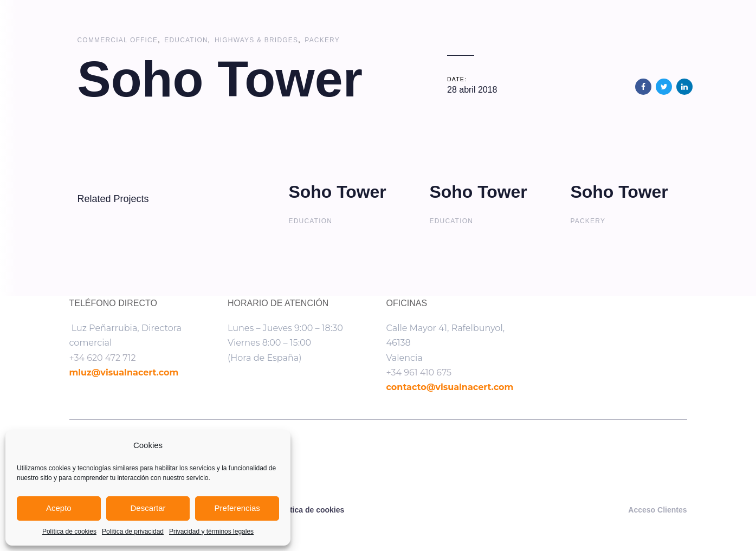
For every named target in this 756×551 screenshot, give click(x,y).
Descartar (148, 508)
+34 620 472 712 (103, 358)
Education (186, 40)
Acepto (59, 508)
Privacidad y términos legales (211, 531)
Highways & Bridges (256, 40)
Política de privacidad (133, 531)
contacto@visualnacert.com (450, 387)
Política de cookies (69, 531)
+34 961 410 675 (419, 372)
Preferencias (237, 508)
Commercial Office (118, 40)
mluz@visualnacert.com (124, 372)
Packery (322, 40)
